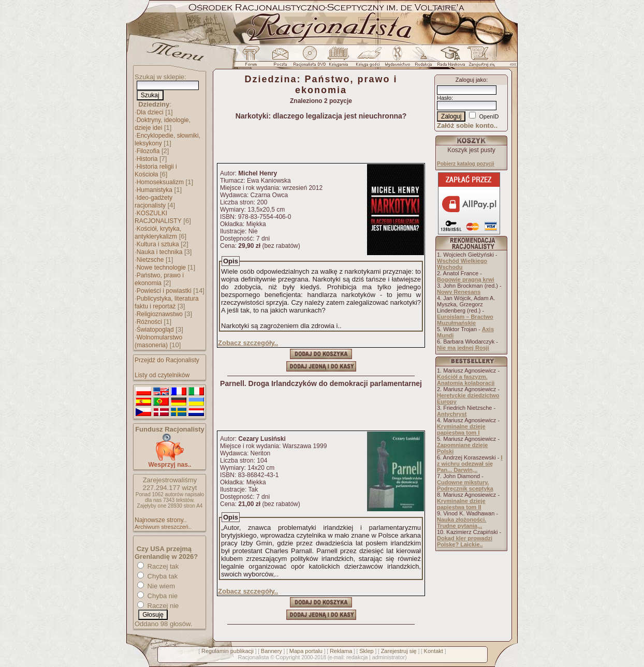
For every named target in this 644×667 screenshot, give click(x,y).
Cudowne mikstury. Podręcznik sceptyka (465, 485)
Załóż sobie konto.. (467, 125)
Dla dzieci (150, 112)
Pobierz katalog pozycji (466, 164)
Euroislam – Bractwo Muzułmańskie (465, 320)
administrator (389, 657)
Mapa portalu (306, 651)
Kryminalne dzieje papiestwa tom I (461, 429)
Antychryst (452, 414)
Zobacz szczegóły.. (248, 343)
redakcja (357, 657)
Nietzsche (150, 260)
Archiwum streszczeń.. (163, 527)
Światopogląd (155, 330)
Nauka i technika (160, 252)
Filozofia (148, 151)
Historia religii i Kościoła (156, 171)
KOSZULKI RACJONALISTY (158, 217)
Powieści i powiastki (164, 291)
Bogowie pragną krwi (466, 279)
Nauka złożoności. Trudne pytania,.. (462, 523)
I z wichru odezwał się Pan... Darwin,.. (470, 464)
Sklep (367, 651)
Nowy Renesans (459, 292)
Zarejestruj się (399, 651)
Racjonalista (253, 657)
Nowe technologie (161, 268)
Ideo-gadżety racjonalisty (153, 202)
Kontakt (434, 651)
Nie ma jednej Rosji (463, 348)
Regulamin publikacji (228, 651)
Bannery (272, 651)
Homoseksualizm (160, 182)
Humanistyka (155, 190)
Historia (147, 159)
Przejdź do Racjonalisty (167, 360)
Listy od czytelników (162, 375)
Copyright (288, 657)
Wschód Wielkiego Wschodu (462, 264)
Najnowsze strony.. (160, 520)
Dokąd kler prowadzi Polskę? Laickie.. (465, 541)
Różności (149, 322)
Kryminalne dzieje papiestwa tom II (461, 504)
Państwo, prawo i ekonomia (159, 279)
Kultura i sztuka (158, 244)
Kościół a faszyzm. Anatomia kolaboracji (466, 380)
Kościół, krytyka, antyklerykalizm (158, 233)
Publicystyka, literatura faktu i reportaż (167, 302)
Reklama (341, 651)
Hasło (444, 98)
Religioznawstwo (160, 314)
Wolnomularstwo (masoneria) (158, 341)
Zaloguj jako (471, 80)
